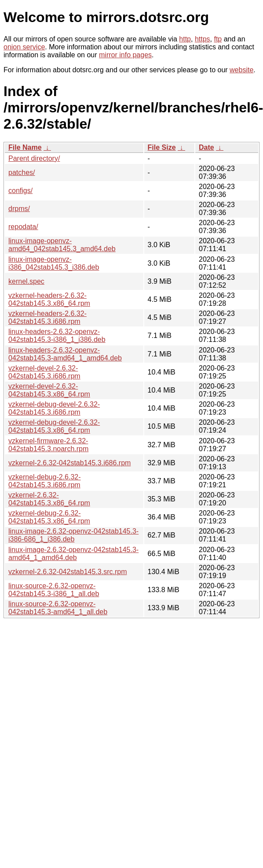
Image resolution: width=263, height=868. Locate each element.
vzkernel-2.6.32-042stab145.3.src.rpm (68, 572)
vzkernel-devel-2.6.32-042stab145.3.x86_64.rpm (49, 390)
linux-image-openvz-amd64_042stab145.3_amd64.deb (62, 245)
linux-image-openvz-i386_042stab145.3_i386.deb (54, 263)
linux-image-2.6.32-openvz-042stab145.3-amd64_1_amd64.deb (73, 554)
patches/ (22, 172)
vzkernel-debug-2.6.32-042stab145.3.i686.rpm (45, 481)
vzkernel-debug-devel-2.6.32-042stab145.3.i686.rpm (54, 408)
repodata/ (23, 227)
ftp (218, 39)
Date (206, 147)
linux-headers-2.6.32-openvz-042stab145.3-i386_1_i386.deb (57, 336)
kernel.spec (26, 281)
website (241, 70)
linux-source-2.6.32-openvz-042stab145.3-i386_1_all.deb (54, 590)
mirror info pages (125, 55)
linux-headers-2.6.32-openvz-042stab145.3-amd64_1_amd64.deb (65, 354)
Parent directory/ (34, 158)
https (203, 39)
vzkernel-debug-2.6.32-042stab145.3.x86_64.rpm (49, 517)
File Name (25, 147)
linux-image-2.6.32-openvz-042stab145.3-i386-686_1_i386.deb (73, 535)
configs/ (20, 191)
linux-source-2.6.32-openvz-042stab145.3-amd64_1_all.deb (58, 608)
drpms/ (19, 209)
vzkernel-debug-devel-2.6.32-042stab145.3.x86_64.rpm (54, 426)
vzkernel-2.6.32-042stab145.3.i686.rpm (69, 463)
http (185, 39)
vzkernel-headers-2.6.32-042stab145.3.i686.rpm (47, 317)
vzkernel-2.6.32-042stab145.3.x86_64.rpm (49, 499)
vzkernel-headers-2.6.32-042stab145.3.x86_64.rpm (49, 299)
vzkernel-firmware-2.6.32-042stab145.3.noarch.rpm (48, 445)
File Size (162, 147)
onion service (24, 47)
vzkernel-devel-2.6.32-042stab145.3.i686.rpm (44, 372)
